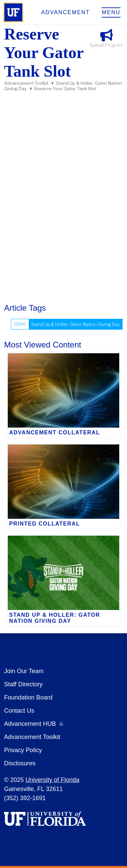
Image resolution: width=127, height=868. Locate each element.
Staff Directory (23, 684)
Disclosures (20, 763)
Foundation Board (28, 697)
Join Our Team (24, 671)
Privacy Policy (23, 750)
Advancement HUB (30, 724)
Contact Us (19, 711)
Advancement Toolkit (26, 83)
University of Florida (52, 780)
